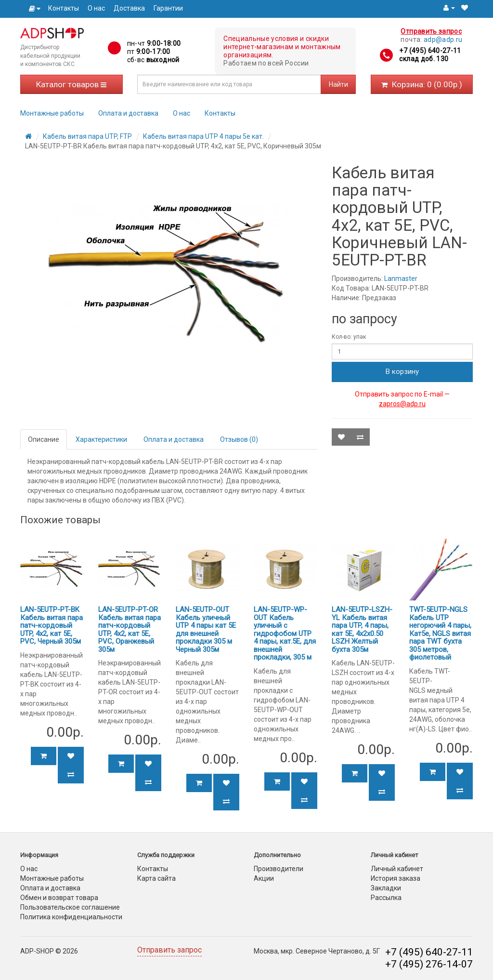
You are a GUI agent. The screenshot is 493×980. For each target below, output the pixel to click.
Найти (338, 84)
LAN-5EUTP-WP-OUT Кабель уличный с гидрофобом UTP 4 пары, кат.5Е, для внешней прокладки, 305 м (285, 633)
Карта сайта (156, 878)
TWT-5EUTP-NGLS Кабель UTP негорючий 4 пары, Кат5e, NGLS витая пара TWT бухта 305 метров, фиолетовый (440, 633)
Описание (44, 439)
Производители (279, 869)
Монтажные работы (52, 113)
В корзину (402, 371)
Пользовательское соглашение (70, 907)
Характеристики (101, 439)
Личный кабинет (397, 869)
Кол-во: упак (349, 337)
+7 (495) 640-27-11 (430, 51)
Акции (264, 878)
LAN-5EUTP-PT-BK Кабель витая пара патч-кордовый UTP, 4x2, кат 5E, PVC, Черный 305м (52, 625)
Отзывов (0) (239, 439)
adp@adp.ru (443, 40)
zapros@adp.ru (402, 404)
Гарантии (168, 8)
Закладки (386, 888)
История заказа (396, 878)
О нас (96, 8)
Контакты (64, 8)
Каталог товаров (71, 84)
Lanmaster (401, 278)
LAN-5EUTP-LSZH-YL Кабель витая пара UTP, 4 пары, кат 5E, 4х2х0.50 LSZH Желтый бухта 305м (362, 629)
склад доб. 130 (424, 59)
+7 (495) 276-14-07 (429, 964)
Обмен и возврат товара (59, 898)
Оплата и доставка (128, 113)
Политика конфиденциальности (71, 917)
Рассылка (386, 898)
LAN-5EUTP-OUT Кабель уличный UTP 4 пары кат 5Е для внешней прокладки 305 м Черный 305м (206, 629)
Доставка (129, 8)
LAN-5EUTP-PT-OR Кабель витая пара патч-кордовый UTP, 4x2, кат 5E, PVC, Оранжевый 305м (130, 629)
